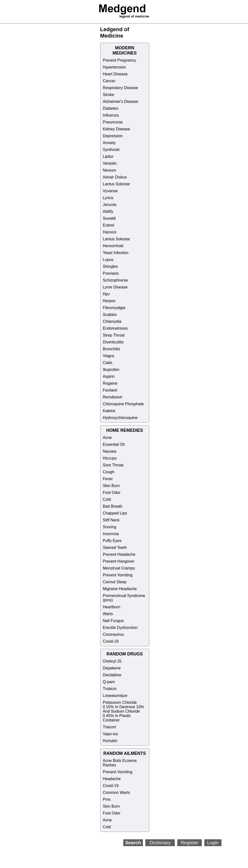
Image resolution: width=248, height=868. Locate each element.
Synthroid (111, 150)
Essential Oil (114, 444)
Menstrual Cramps (119, 568)
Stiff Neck (111, 520)
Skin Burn (111, 486)
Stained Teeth (115, 548)
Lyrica (108, 198)
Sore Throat (113, 465)
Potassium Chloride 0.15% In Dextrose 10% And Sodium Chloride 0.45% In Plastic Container (124, 711)
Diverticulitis (113, 342)
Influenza (111, 115)
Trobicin (110, 689)
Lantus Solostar (117, 184)
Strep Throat (114, 335)
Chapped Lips (115, 513)
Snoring (110, 527)
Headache (112, 779)
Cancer (109, 81)
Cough (109, 472)
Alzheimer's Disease (121, 102)
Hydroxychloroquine (120, 418)
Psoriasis (111, 273)
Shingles (110, 266)
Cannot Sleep (115, 582)
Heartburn (112, 607)
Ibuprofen (111, 370)
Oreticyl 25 (112, 661)
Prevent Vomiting (118, 575)
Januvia (110, 205)
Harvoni (110, 232)
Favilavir (110, 390)
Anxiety (109, 143)
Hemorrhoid (113, 246)
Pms (107, 799)
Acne (107, 438)
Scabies (110, 315)
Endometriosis (115, 328)
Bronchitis (111, 349)
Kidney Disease (117, 129)
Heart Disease (115, 74)
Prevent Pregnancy (120, 60)
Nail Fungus (113, 621)
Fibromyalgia (114, 308)
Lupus (108, 260)
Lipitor (108, 156)
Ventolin (110, 163)
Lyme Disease (115, 287)
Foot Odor (112, 493)
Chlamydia (112, 321)
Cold (107, 499)
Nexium (110, 170)
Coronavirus (113, 634)
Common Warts (117, 793)
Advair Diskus (115, 177)
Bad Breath (113, 506)
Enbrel (109, 225)
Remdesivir (113, 397)
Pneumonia (113, 122)
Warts (108, 614)
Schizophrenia (115, 280)
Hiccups (110, 458)
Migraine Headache (120, 589)
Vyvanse (110, 191)
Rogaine (110, 383)
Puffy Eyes (112, 541)
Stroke (109, 95)
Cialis (108, 363)
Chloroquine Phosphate (123, 404)
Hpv (106, 294)
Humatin (110, 741)
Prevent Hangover (119, 561)
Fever (108, 479)
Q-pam (109, 682)
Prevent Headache (119, 554)
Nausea (110, 451)
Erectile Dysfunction (120, 628)
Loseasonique (115, 696)
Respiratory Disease (121, 88)
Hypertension (114, 67)
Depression (113, 136)
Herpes (109, 301)
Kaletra (109, 411)
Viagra (109, 356)
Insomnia (111, 534)
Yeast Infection (116, 253)
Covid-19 (111, 641)
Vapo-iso (110, 734)
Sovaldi (109, 218)
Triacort (110, 727)
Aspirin (109, 376)
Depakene (112, 668)
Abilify (108, 211)
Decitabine (112, 675)
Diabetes (111, 108)
